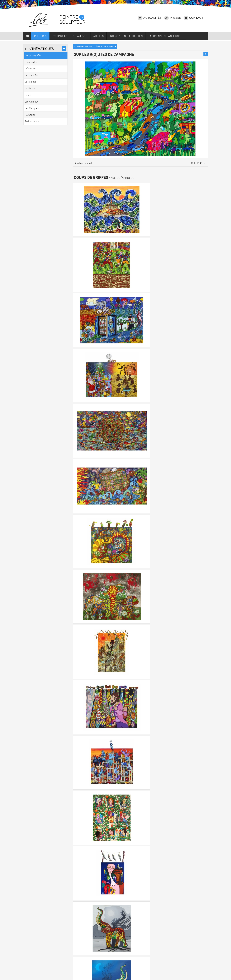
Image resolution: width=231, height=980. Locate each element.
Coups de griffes (85, 927)
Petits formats (116, 935)
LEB (92, 971)
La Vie (177, 927)
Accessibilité (198, 958)
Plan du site (198, 969)
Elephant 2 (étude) (85, 46)
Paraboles (99, 935)
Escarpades (103, 927)
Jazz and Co (134, 927)
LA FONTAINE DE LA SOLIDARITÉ (169, 37)
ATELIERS (102, 37)
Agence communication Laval (190, 965)
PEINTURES (44, 37)
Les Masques (83, 935)
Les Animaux (191, 927)
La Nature (165, 927)
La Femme (150, 927)
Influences (119, 927)
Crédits (172, 965)
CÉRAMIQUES (84, 37)
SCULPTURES (63, 37)
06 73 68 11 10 (92, 965)
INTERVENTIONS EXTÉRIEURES (130, 37)
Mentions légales (196, 961)
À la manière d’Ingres (108, 46)
